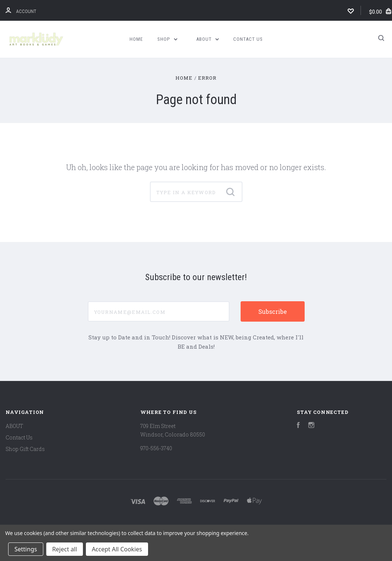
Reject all (65, 549)
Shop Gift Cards (25, 449)
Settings (26, 549)
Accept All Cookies (117, 549)
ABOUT (208, 39)
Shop (167, 39)
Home (136, 39)
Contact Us (248, 39)
